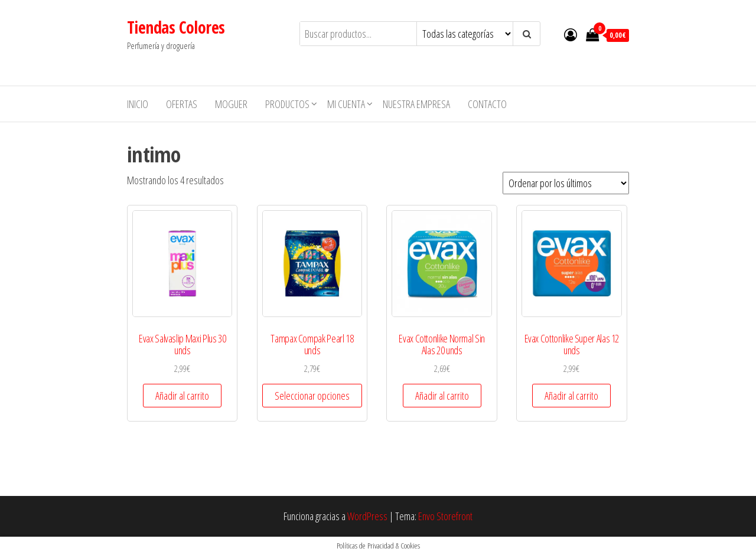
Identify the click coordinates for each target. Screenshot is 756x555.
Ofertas (182, 104)
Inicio (138, 104)
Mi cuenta (346, 104)
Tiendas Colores (176, 27)
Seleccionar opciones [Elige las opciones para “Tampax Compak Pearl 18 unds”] (312, 396)
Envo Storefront (445, 516)
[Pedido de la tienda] (566, 183)
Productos (287, 104)
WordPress (367, 516)
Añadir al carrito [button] (182, 396)
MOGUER (231, 104)
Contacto (487, 104)
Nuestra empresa (416, 104)
